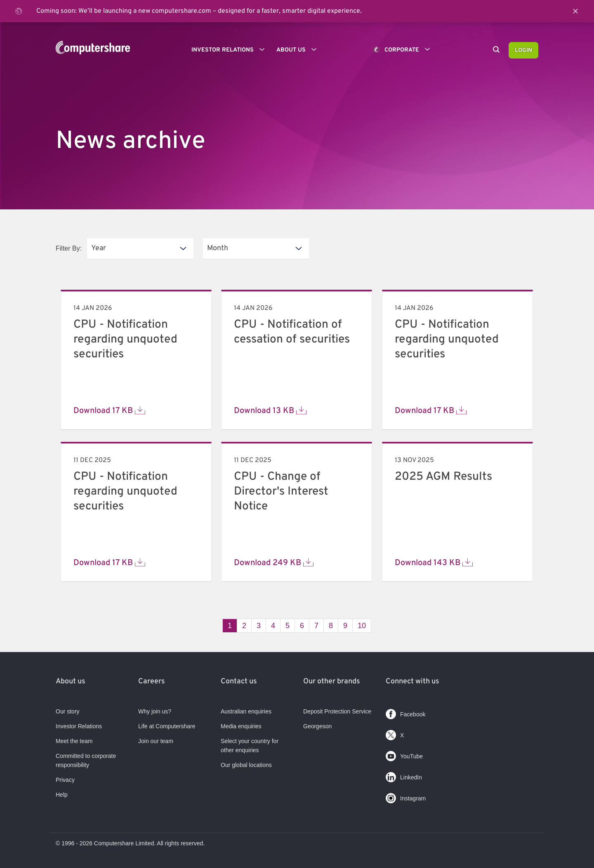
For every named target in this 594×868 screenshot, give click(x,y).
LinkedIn (404, 775)
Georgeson (317, 726)
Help (62, 795)
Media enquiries (241, 726)
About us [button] (299, 49)
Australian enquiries (246, 711)
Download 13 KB (270, 411)
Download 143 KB (434, 563)
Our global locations (246, 765)
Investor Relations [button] (231, 49)
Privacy (65, 780)
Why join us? (155, 711)
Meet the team (74, 741)
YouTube (404, 754)
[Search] (496, 50)
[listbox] (140, 249)
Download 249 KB (274, 563)
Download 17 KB (109, 411)
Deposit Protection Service (337, 711)
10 (362, 626)
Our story (68, 711)
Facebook (405, 712)
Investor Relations (79, 726)
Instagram (406, 796)
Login (523, 50)
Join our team (156, 741)
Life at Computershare (167, 726)
